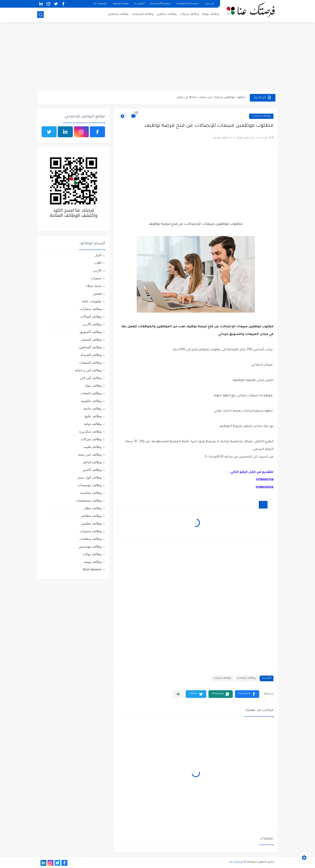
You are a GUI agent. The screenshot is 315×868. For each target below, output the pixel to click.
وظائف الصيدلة (91, 355)
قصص (97, 293)
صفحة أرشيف (121, 4)
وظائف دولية (93, 424)
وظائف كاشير (92, 470)
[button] (247, 694)
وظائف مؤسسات (90, 485)
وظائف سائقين (167, 14)
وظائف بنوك (93, 385)
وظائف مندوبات (91, 531)
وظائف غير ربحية (90, 454)
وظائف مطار (93, 508)
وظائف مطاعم (91, 516)
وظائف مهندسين (90, 546)
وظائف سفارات (91, 309)
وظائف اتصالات (261, 116)
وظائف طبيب (92, 447)
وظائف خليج (93, 416)
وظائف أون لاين (91, 378)
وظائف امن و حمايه (88, 370)
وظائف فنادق (92, 462)
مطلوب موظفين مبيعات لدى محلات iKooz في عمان (211, 98)
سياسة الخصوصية (188, 4)
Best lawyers (92, 569)
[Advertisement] (157, 57)
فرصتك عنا (100, 4)
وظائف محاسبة (91, 493)
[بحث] (40, 15)
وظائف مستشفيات (88, 500)
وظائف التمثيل (91, 339)
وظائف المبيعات (143, 14)
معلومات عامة (92, 301)
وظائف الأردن (92, 324)
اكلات (98, 263)
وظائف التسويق (91, 332)
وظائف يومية (210, 14)
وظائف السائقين (90, 347)
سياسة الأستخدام (160, 4)
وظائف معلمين (118, 14)
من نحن (209, 4)
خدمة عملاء (94, 286)
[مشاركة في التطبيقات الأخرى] (178, 694)
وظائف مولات (92, 554)
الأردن (97, 270)
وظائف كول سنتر (90, 477)
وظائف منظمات (90, 539)
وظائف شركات (189, 14)
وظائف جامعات (91, 393)
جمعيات (96, 278)
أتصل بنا (139, 4)
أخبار (98, 255)
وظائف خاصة (92, 408)
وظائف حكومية (91, 401)
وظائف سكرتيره (90, 431)
